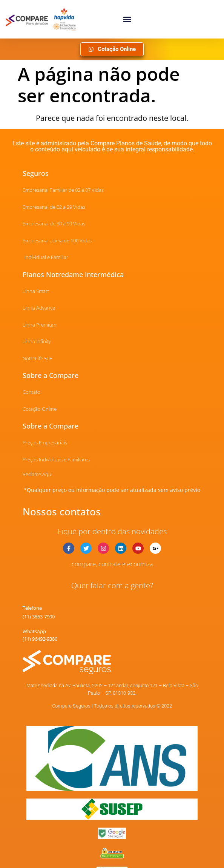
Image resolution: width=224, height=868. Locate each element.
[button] (127, 19)
